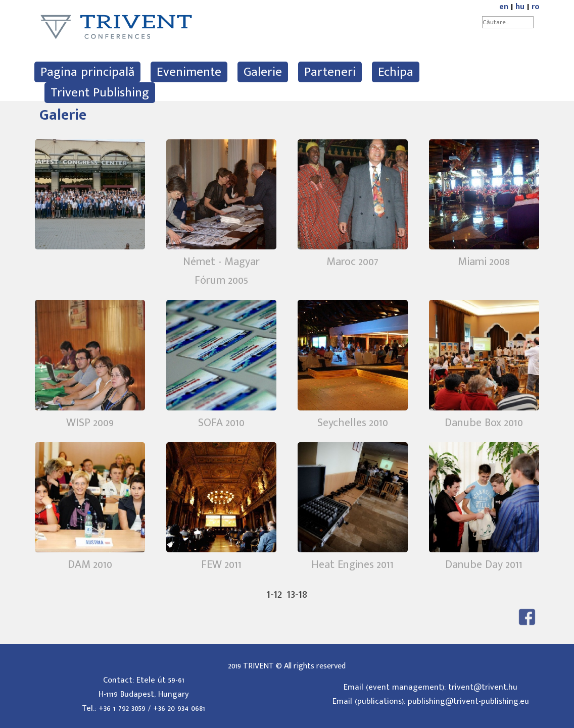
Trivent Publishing (100, 93)
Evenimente (189, 72)
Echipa (396, 72)
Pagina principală (87, 72)
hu (520, 7)
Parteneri (330, 72)
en (504, 7)
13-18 (297, 594)
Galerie (263, 72)
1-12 (274, 594)
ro (536, 7)
